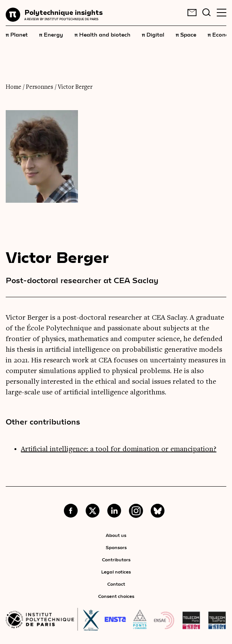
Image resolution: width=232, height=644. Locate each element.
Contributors (116, 559)
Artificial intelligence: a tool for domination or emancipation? (119, 449)
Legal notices (116, 572)
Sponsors (116, 547)
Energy (51, 34)
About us (116, 535)
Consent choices (116, 596)
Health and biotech (102, 34)
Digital (153, 34)
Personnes (40, 87)
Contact (116, 584)
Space (186, 34)
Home (14, 87)
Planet (17, 34)
